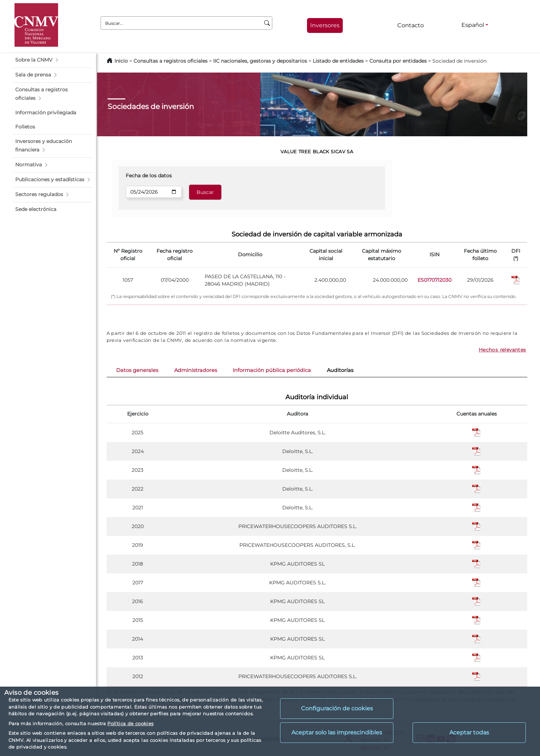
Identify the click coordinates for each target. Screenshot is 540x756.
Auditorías (340, 370)
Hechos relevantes (502, 350)
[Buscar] (267, 23)
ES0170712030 (434, 280)
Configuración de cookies (337, 708)
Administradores (196, 370)
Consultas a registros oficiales (170, 61)
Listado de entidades (338, 61)
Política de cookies (130, 723)
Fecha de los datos (149, 176)
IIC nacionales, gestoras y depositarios (260, 61)
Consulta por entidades (398, 61)
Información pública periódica (272, 370)
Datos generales (137, 370)
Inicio (121, 61)
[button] (52, 60)
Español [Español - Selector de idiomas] (473, 25)
